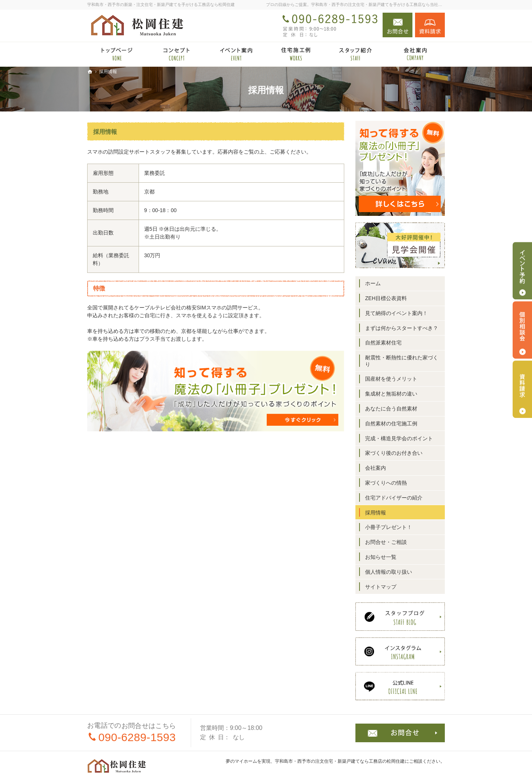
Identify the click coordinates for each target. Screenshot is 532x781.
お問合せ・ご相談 (386, 542)
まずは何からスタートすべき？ (402, 328)
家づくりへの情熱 (386, 483)
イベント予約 (522, 271)
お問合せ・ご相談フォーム (400, 733)
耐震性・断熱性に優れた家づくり (402, 361)
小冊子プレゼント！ (389, 527)
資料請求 (430, 25)
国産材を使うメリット (391, 379)
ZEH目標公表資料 (386, 298)
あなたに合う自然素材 (391, 409)
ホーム (373, 283)
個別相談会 (522, 330)
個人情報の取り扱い (389, 572)
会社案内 (376, 468)
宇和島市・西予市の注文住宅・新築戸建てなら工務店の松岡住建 (340, 761)
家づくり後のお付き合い (394, 453)
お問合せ (398, 25)
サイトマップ (381, 587)
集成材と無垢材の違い (391, 394)
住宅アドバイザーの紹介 (394, 498)
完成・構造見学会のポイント (399, 438)
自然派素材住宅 (383, 343)
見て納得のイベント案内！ (396, 313)
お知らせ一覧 (381, 557)
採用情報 (105, 132)
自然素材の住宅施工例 (391, 423)
